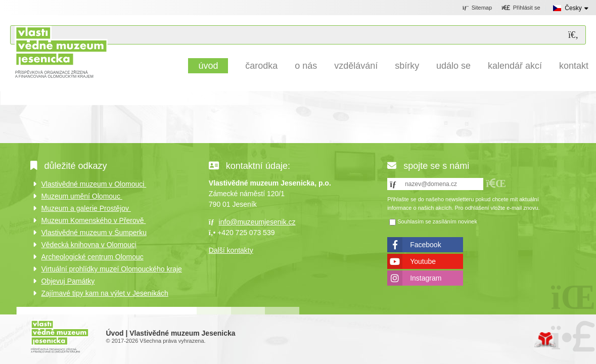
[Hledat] (573, 35)
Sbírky (407, 66)
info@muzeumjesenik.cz (257, 222)
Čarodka (261, 66)
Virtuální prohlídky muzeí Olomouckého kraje (112, 269)
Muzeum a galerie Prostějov (86, 208)
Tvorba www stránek (545, 340)
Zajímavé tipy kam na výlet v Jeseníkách (105, 293)
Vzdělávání (356, 66)
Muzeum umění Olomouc (82, 196)
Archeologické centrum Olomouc (93, 257)
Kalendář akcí (515, 66)
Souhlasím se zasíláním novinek (437, 221)
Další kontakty (231, 250)
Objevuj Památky (68, 281)
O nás (306, 66)
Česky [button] (573, 8)
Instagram (426, 278)
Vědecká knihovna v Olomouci (89, 245)
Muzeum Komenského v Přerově (94, 220)
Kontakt (574, 66)
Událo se (453, 66)
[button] (521, 8)
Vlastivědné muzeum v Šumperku (94, 233)
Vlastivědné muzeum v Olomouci (94, 184)
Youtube (423, 261)
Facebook (425, 245)
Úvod (61, 52)
